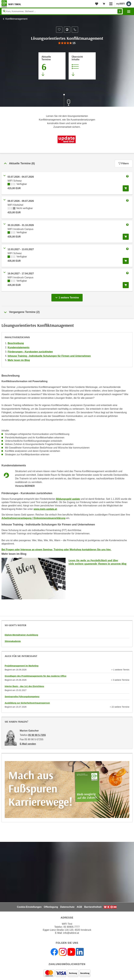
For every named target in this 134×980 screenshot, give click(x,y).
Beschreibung (16, 343)
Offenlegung (51, 907)
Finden (120, 11)
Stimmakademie (13, 641)
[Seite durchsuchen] (62, 11)
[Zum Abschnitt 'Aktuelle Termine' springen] (52, 66)
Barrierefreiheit (93, 907)
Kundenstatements (19, 347)
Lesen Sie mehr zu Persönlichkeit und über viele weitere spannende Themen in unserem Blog (97, 562)
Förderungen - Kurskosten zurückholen (30, 352)
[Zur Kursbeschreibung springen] (82, 66)
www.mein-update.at (45, 509)
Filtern (124, 163)
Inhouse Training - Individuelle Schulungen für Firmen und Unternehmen (49, 356)
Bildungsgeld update (68, 499)
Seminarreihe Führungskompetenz (22, 697)
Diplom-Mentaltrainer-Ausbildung (21, 635)
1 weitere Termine (68, 297)
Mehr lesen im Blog (19, 360)
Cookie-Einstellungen (29, 907)
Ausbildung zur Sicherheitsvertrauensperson (27, 703)
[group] (67, 43)
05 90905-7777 (72, 927)
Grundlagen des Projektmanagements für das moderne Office (35, 676)
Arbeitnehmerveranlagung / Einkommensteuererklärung (33, 518)
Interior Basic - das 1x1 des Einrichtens (24, 686)
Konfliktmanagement (16, 19)
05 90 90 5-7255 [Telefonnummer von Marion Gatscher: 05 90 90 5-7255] (37, 735)
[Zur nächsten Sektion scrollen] (67, 101)
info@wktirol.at (71, 933)
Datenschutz (67, 907)
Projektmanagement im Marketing (22, 666)
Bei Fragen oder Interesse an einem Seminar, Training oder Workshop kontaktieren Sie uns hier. (56, 550)
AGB (79, 907)
